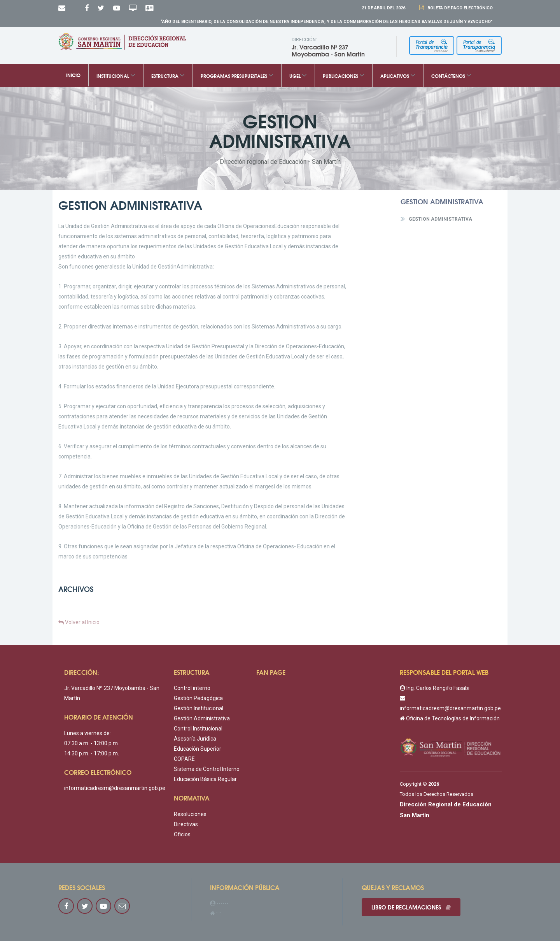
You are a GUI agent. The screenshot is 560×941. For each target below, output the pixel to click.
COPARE (184, 759)
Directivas (186, 824)
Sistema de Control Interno (207, 769)
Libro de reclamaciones (411, 907)
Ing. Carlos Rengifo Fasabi (435, 688)
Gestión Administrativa (202, 718)
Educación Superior (198, 749)
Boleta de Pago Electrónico (459, 8)
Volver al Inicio (79, 622)
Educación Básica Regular (205, 779)
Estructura (168, 75)
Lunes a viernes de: (87, 733)
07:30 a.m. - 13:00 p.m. (92, 743)
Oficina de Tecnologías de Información (450, 718)
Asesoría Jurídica (195, 739)
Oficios (182, 834)
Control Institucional (198, 729)
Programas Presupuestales (237, 75)
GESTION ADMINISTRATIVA (436, 219)
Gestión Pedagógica (198, 698)
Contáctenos (451, 75)
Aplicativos (398, 75)
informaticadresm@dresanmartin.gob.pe (115, 788)
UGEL (298, 75)
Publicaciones (344, 75)
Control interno (192, 688)
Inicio (73, 75)
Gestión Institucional (199, 708)
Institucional (116, 75)
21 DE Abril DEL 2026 (383, 8)
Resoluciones (190, 814)
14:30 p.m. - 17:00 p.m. (92, 753)
